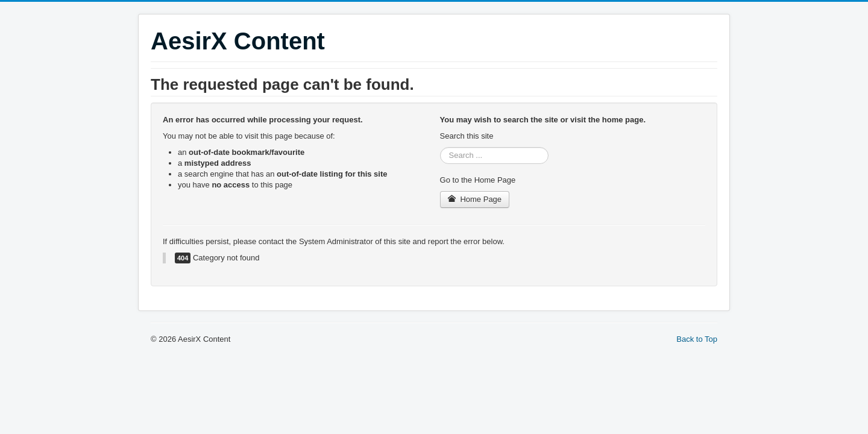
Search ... (440, 147)
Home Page (475, 199)
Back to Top (697, 339)
